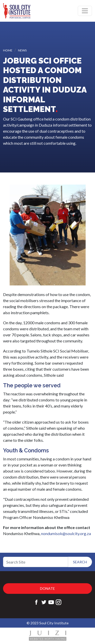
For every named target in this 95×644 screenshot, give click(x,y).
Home (8, 50)
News (22, 50)
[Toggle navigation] (85, 11)
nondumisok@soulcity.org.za (66, 533)
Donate (48, 588)
